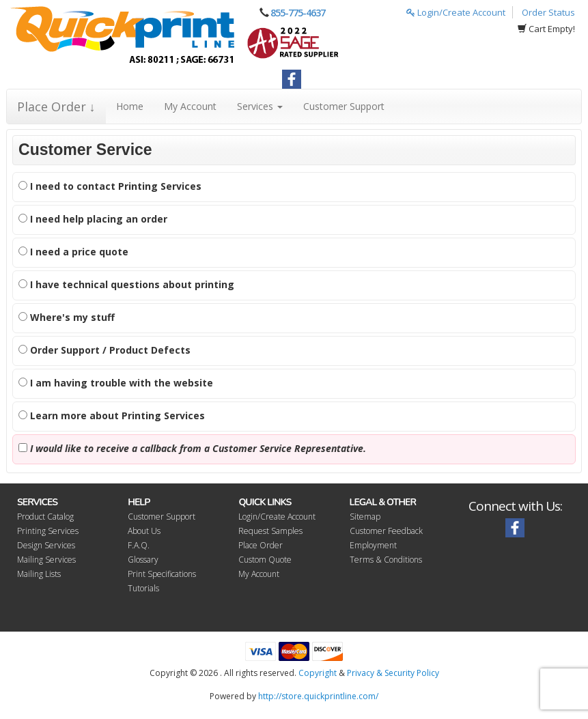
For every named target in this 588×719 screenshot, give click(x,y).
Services (260, 106)
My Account (190, 106)
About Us (144, 531)
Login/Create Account (456, 12)
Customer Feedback (386, 531)
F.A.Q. (139, 545)
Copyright (318, 673)
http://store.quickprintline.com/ (318, 696)
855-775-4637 (298, 13)
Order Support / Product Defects (104, 350)
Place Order (261, 545)
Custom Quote (265, 560)
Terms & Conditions (386, 560)
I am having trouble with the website (116, 383)
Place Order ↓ (56, 107)
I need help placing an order (93, 219)
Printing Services (48, 531)
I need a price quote (73, 252)
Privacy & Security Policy (393, 673)
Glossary (143, 560)
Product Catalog (45, 517)
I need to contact (110, 186)
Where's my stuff (67, 317)
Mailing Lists (39, 574)
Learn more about (112, 415)
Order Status (548, 12)
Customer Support (344, 106)
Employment (373, 545)
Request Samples (270, 531)
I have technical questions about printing (126, 284)
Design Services (46, 545)
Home (130, 106)
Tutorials (143, 588)
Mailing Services (46, 560)
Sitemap (365, 517)
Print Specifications (162, 574)
